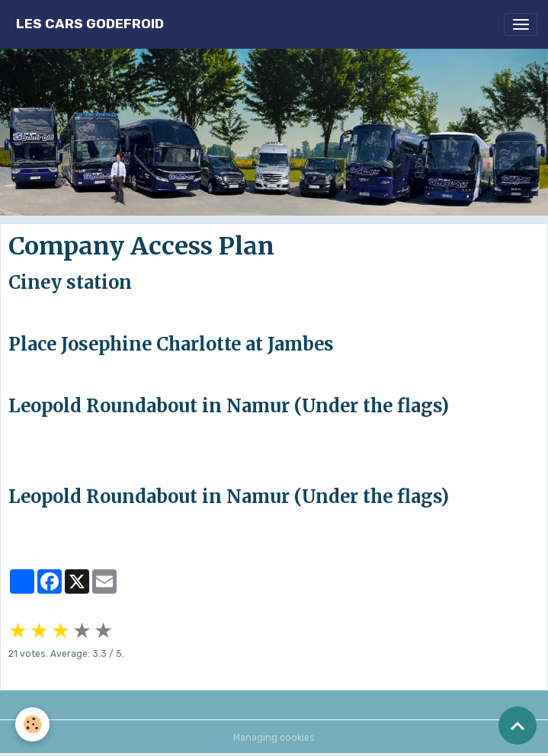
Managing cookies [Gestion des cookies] (274, 738)
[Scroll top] (518, 726)
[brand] (90, 24)
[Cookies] (32, 724)
